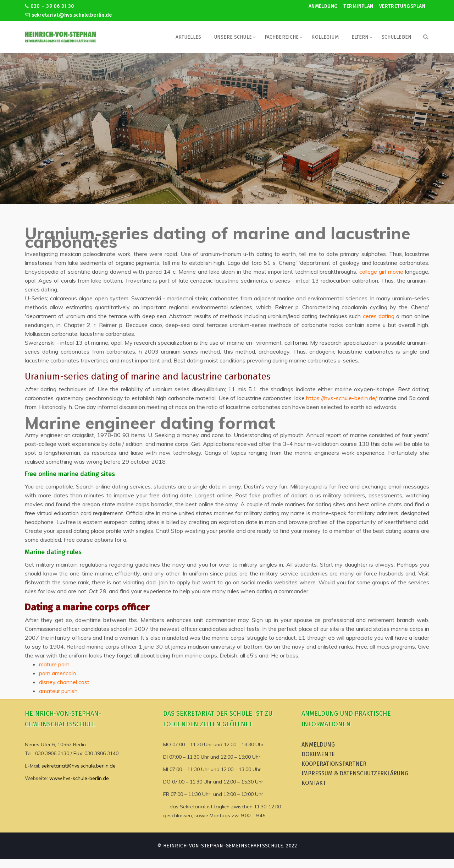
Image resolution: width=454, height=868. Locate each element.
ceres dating (379, 316)
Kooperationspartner (334, 764)
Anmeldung (323, 6)
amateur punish (58, 691)
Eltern (360, 37)
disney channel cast (64, 682)
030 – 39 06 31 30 (49, 6)
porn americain (57, 673)
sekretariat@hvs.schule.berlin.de (68, 15)
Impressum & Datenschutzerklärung (355, 773)
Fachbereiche (282, 37)
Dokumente (318, 754)
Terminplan (358, 6)
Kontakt (314, 783)
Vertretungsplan (402, 6)
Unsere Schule (233, 37)
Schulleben (397, 37)
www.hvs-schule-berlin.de (79, 778)
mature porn (54, 664)
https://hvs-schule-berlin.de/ (341, 398)
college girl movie (381, 272)
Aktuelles (188, 37)
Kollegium (325, 37)
